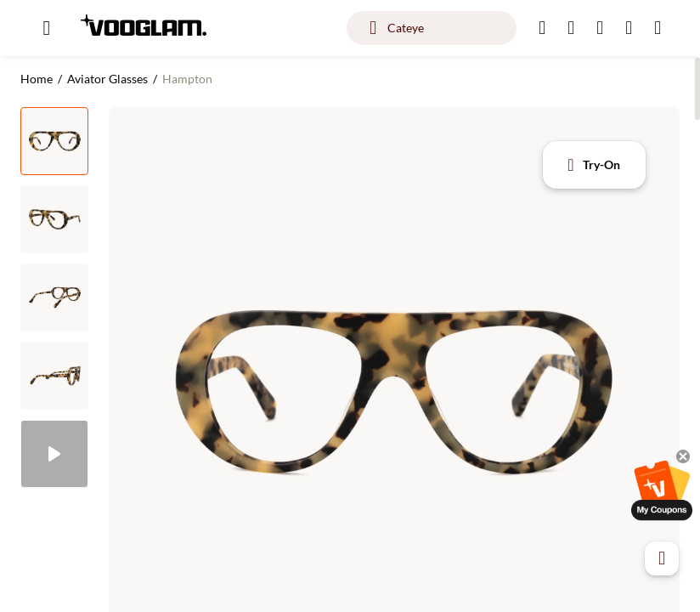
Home (37, 79)
